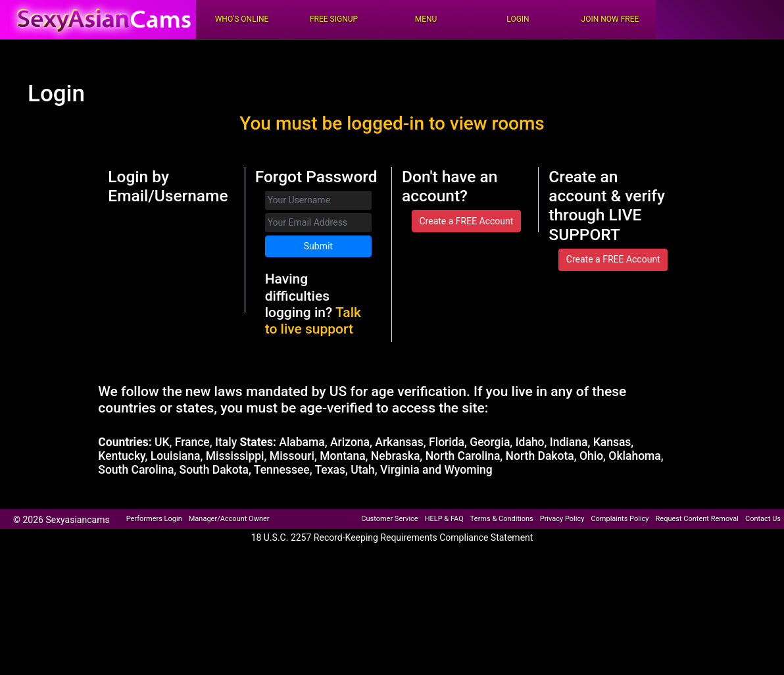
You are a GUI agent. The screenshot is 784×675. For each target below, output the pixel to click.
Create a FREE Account (466, 221)
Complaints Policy (620, 519)
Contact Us (763, 519)
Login (518, 19)
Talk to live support (313, 321)
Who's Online (242, 19)
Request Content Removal (697, 519)
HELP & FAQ (444, 519)
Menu (426, 19)
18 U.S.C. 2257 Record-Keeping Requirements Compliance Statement (392, 537)
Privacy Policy (562, 519)
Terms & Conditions (502, 519)
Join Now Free (610, 19)
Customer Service (389, 519)
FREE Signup (334, 19)
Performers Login (154, 519)
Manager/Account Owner (229, 519)
